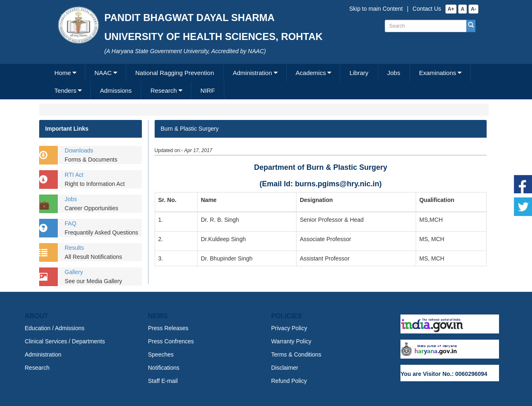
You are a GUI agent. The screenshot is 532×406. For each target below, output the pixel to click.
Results (74, 248)
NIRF (208, 90)
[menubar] (265, 82)
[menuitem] (65, 73)
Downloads (79, 150)
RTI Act (74, 175)
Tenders (65, 90)
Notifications (164, 368)
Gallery (74, 272)
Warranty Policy (292, 341)
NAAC (103, 73)
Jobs (394, 73)
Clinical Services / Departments (65, 341)
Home (63, 73)
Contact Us (427, 9)
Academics (311, 73)
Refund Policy (289, 381)
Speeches (161, 354)
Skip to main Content (376, 9)
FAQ (71, 223)
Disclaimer (285, 368)
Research (164, 90)
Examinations (438, 73)
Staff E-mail (163, 381)
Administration (253, 73)
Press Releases (168, 328)
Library (359, 73)
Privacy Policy (289, 328)
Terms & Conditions (296, 354)
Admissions (116, 90)
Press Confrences (171, 341)
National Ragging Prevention (175, 73)
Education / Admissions (55, 328)
